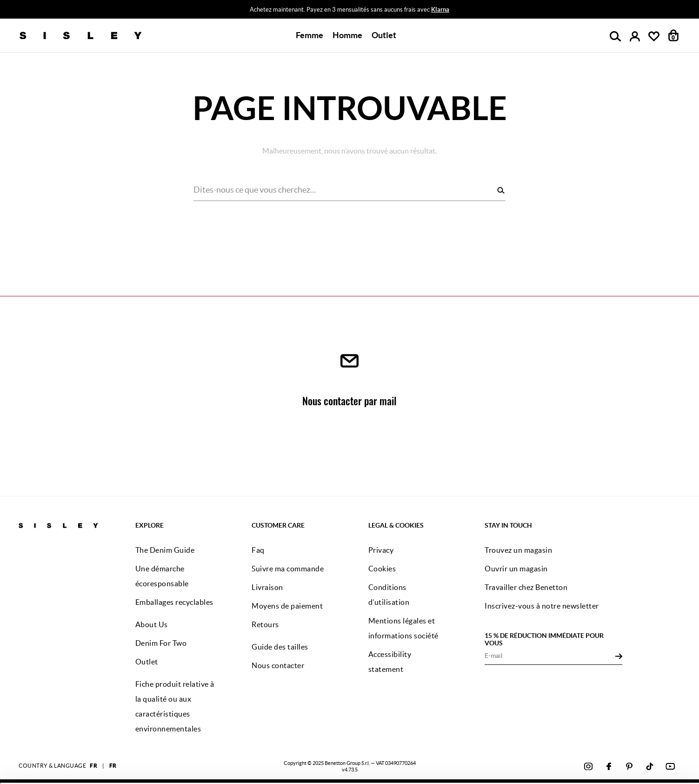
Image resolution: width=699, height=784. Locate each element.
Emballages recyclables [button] (174, 602)
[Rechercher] (501, 190)
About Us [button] (152, 624)
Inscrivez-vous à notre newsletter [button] (542, 606)
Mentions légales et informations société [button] (403, 628)
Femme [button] (310, 35)
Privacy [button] (381, 550)
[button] (384, 35)
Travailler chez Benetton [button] (526, 587)
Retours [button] (265, 624)
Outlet (384, 35)
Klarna (440, 10)
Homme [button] (347, 35)
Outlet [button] (147, 662)
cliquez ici (321, 764)
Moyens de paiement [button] (287, 606)
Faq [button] (258, 550)
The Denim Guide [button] (165, 550)
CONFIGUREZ (584, 762)
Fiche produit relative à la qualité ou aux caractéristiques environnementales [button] (175, 706)
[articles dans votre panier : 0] (674, 35)
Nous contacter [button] (278, 665)
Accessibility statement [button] (390, 662)
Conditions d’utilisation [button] (389, 595)
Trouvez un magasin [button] (518, 550)
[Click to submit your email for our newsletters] (619, 656)
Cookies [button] (382, 569)
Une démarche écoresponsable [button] (162, 576)
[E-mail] (550, 656)
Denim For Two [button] (161, 643)
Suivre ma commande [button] (288, 569)
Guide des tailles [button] (280, 647)
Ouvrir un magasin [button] (516, 569)
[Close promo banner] (692, 10)
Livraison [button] (267, 587)
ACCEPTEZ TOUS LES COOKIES (584, 739)
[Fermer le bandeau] (677, 732)
